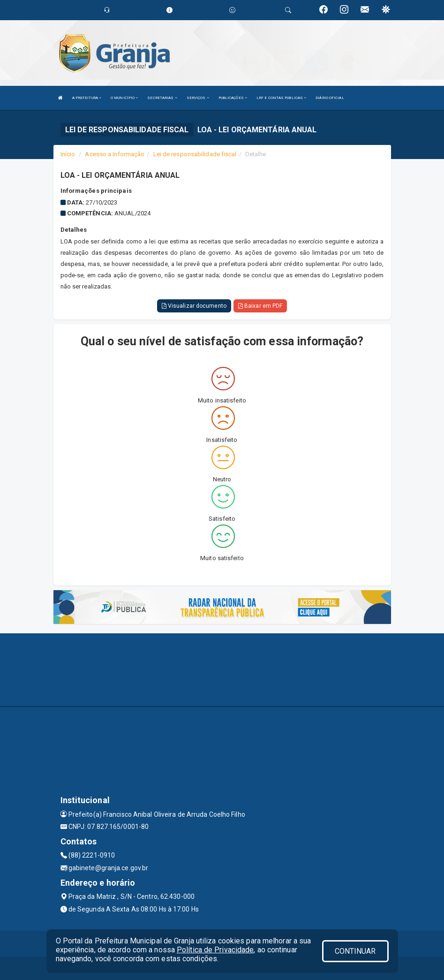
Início (68, 154)
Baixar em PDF (260, 306)
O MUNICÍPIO (124, 98)
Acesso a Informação (115, 154)
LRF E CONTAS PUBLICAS (281, 98)
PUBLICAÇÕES (233, 98)
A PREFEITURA (87, 98)
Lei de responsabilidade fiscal (195, 154)
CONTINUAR (355, 951)
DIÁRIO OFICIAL (330, 98)
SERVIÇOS (198, 98)
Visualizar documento (194, 306)
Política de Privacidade (215, 950)
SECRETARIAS (162, 98)
